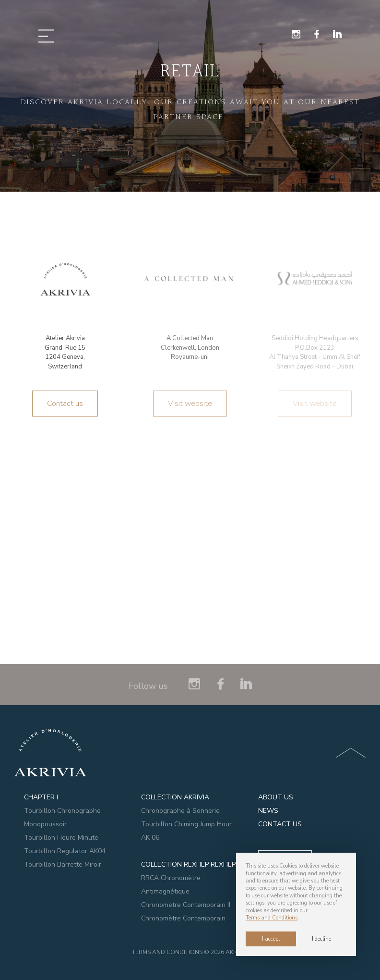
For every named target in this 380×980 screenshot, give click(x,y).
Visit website (190, 404)
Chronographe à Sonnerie (180, 811)
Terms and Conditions (168, 952)
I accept (271, 939)
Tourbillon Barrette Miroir (63, 864)
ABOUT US (276, 797)
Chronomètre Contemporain (183, 918)
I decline (321, 939)
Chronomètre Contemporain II (186, 905)
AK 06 (150, 838)
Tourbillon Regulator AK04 (65, 851)
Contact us (65, 404)
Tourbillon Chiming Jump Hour (186, 824)
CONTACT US (280, 824)
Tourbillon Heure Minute (61, 838)
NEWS (268, 811)
